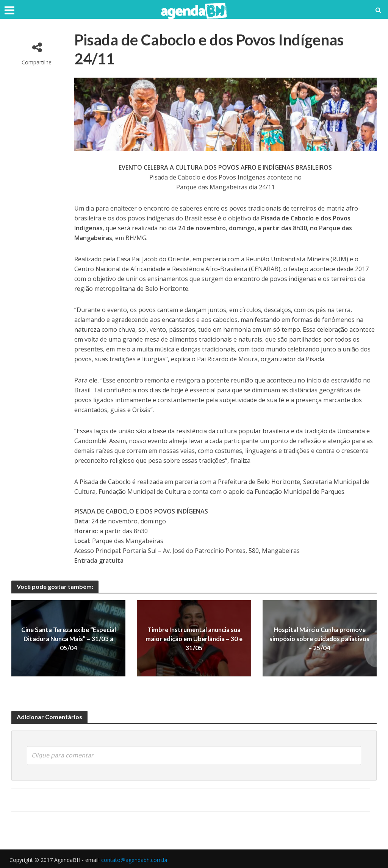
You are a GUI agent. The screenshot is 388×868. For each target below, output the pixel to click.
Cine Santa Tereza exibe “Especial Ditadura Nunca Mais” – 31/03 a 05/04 (68, 638)
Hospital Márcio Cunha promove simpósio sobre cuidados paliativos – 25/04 (320, 638)
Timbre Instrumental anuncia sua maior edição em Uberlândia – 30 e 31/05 (194, 638)
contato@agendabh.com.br (135, 859)
